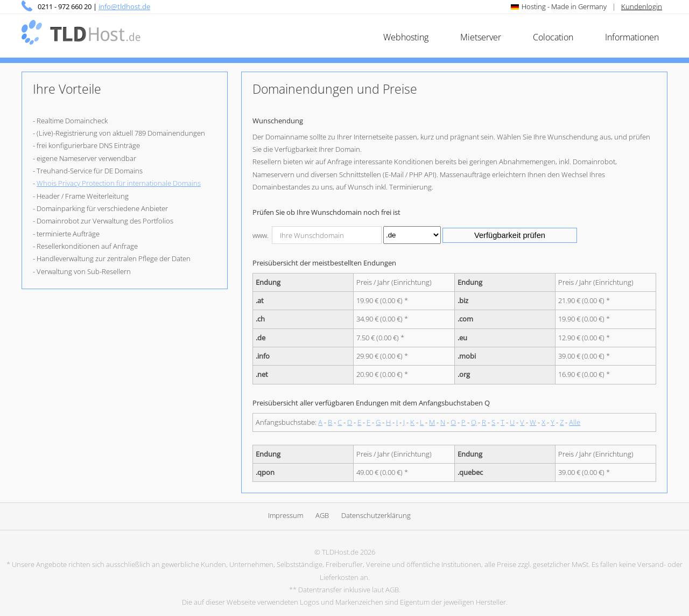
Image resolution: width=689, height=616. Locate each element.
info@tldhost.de (124, 6)
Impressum (286, 515)
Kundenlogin (642, 6)
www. (261, 235)
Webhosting (406, 37)
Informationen (632, 37)
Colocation (553, 37)
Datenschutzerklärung (376, 515)
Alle (575, 422)
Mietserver (481, 37)
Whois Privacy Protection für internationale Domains (119, 183)
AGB (322, 515)
